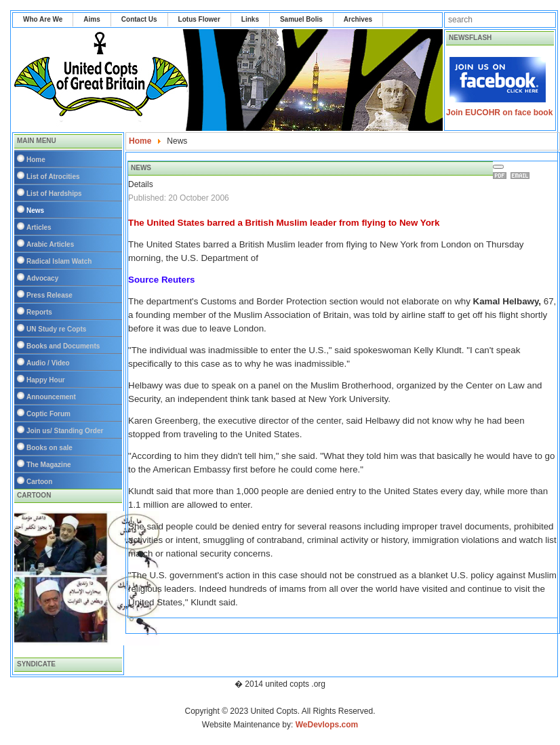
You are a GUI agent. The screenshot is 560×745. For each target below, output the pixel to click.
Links (250, 19)
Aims (92, 19)
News (35, 210)
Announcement (51, 397)
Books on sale (49, 448)
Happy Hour (46, 380)
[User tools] (498, 167)
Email (522, 176)
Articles (39, 227)
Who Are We (43, 19)
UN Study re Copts (56, 329)
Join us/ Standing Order (65, 431)
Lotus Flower (199, 19)
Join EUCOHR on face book (499, 113)
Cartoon (39, 482)
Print (502, 176)
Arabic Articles (50, 244)
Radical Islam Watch (59, 261)
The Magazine (49, 465)
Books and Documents (63, 346)
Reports (39, 312)
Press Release (49, 295)
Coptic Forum (48, 414)
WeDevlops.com (327, 725)
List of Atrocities (53, 177)
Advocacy (42, 278)
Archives (358, 19)
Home (36, 160)
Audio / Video (48, 363)
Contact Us (139, 19)
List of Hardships (54, 194)
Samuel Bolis (301, 19)
